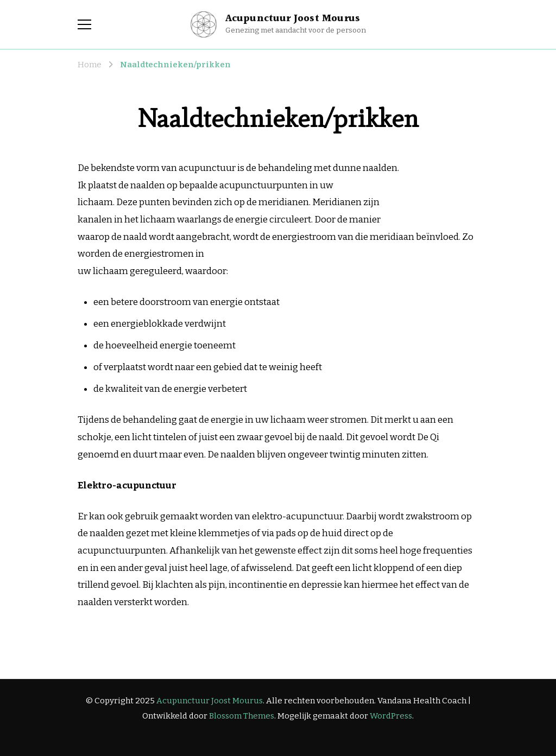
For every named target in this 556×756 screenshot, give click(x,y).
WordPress (391, 716)
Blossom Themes (242, 716)
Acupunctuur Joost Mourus (293, 18)
